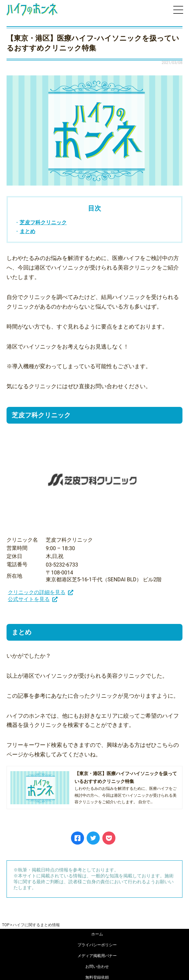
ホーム (97, 934)
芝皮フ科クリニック (43, 222)
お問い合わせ (97, 967)
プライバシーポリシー (97, 945)
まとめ (27, 231)
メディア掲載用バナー (97, 956)
